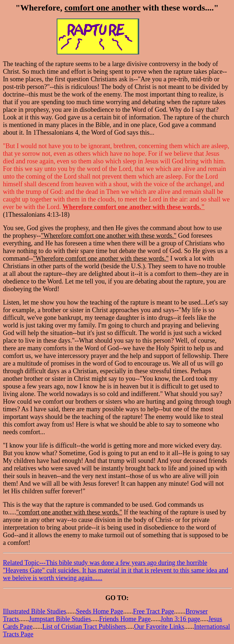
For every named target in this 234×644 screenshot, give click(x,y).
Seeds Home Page (100, 611)
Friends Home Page (125, 619)
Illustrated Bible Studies (35, 611)
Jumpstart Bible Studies (60, 619)
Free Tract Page (154, 611)
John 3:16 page (180, 619)
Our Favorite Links (159, 627)
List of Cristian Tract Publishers (84, 627)
